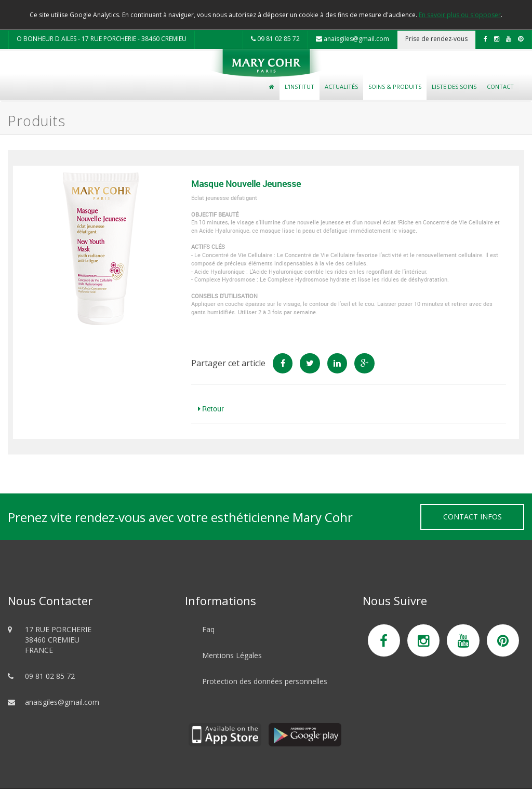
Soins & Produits (395, 86)
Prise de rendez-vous (436, 39)
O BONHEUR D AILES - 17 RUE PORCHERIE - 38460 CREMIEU (102, 39)
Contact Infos (473, 517)
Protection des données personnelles (265, 681)
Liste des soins (454, 86)
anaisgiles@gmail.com (353, 39)
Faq (208, 629)
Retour (211, 409)
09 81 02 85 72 (275, 39)
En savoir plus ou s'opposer (460, 15)
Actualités (341, 86)
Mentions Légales (232, 655)
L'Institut (300, 86)
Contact (500, 86)
